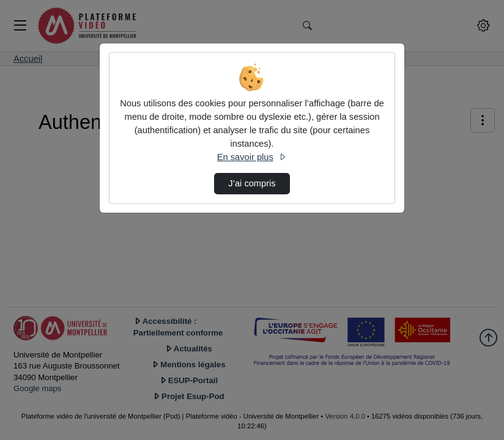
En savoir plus (252, 157)
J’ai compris (252, 183)
